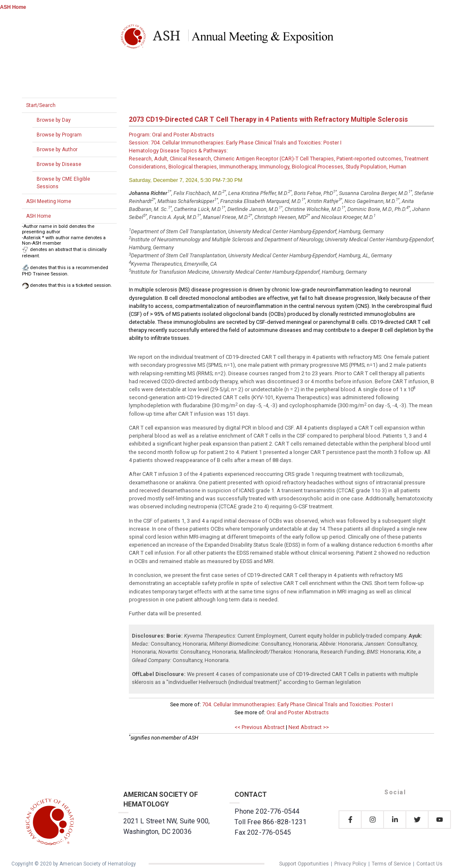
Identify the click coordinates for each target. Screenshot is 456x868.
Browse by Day (54, 120)
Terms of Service (391, 864)
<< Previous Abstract (260, 727)
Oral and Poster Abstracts (298, 712)
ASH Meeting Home (49, 201)
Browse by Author (57, 150)
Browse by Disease (59, 164)
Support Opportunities (304, 864)
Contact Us (429, 864)
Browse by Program (59, 135)
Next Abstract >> (309, 727)
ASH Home (13, 7)
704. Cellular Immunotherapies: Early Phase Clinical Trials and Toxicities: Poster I (297, 704)
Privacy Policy (350, 864)
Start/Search (41, 105)
